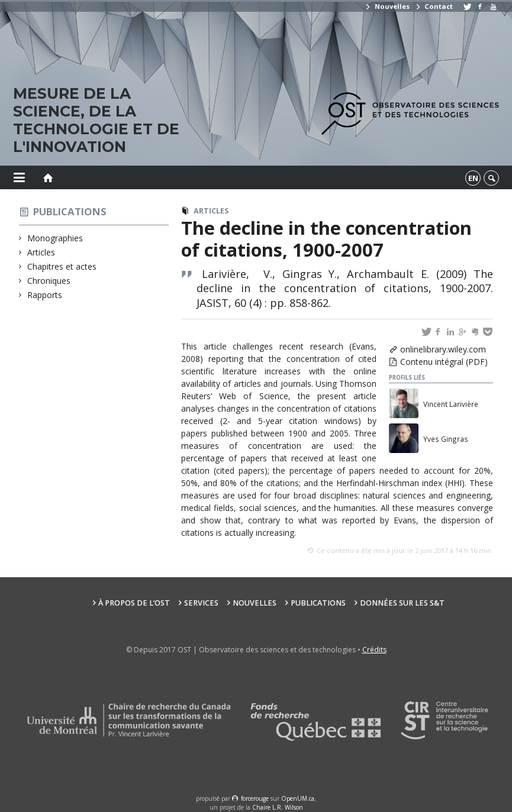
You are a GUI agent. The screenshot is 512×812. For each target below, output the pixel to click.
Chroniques (49, 281)
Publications (70, 211)
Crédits (374, 650)
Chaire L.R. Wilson (278, 807)
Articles (41, 252)
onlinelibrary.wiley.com (443, 349)
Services (201, 603)
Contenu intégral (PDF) (444, 362)
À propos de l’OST (134, 603)
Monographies (55, 238)
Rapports (45, 295)
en (473, 178)
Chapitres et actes (62, 266)
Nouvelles (387, 6)
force (255, 798)
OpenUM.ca (298, 798)
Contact (434, 6)
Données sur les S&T (402, 603)
